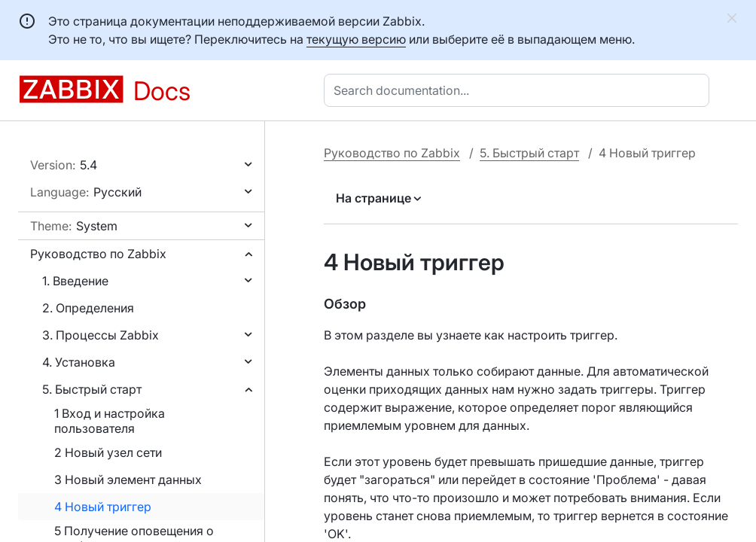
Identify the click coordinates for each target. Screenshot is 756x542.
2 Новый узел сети (108, 452)
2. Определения (88, 308)
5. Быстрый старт (92, 389)
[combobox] (520, 90)
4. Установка (79, 362)
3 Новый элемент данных (128, 480)
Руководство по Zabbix (98, 254)
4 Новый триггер (103, 507)
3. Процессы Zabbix (101, 335)
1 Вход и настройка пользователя (110, 421)
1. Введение (75, 281)
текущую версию (356, 39)
